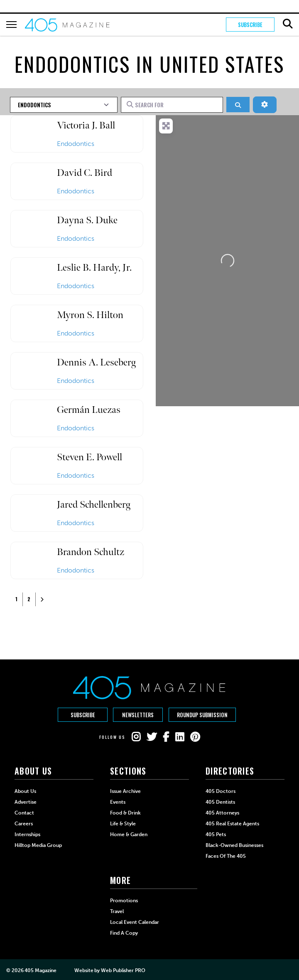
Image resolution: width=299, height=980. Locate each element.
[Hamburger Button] (11, 25)
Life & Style (123, 823)
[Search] (238, 105)
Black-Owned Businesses (234, 845)
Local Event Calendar (135, 922)
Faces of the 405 (226, 856)
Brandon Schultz (91, 552)
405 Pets (216, 834)
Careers (24, 823)
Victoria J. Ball (86, 125)
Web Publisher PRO (123, 970)
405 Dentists (220, 802)
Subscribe (250, 25)
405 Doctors (221, 791)
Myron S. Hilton (90, 315)
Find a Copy (124, 933)
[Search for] (172, 105)
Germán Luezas (89, 410)
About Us (25, 791)
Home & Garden (129, 834)
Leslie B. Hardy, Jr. (94, 268)
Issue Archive (125, 791)
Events (118, 802)
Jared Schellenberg (94, 505)
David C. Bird (85, 173)
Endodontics (76, 144)
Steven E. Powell (89, 457)
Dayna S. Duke (87, 220)
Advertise (26, 802)
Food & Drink (125, 812)
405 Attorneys (222, 812)
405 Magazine (40, 970)
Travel (117, 911)
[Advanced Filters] (265, 105)
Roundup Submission (203, 715)
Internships (27, 834)
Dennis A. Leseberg (96, 362)
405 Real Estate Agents (232, 823)
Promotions (124, 900)
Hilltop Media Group (38, 845)
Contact (24, 812)
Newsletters (138, 715)
